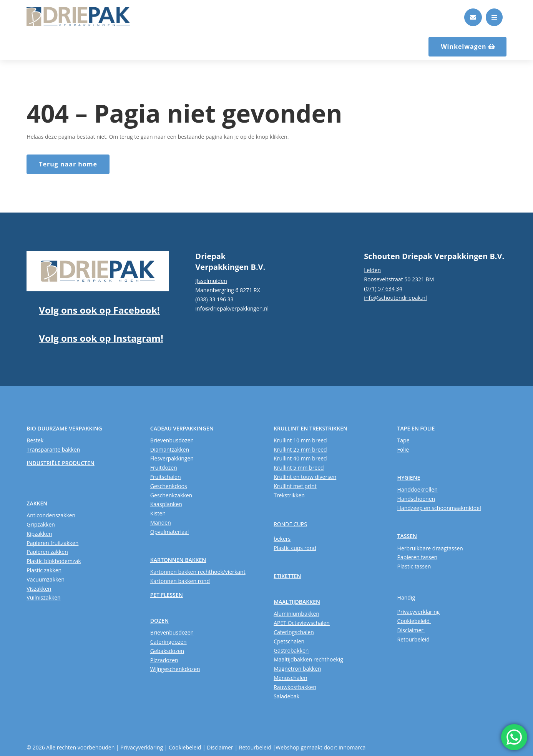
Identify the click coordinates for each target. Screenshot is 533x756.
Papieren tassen (418, 557)
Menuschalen (290, 678)
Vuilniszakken (43, 597)
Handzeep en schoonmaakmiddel (439, 508)
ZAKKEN (37, 503)
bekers (282, 539)
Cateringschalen (294, 632)
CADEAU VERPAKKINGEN (182, 428)
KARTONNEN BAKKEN (178, 560)
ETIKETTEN (287, 576)
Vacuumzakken (45, 579)
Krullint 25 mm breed (300, 449)
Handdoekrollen (418, 489)
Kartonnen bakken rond (180, 581)
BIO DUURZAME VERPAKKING (64, 428)
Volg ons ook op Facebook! (99, 310)
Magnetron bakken (297, 669)
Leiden (372, 270)
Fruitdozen (164, 468)
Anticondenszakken (51, 515)
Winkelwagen (464, 47)
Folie (403, 449)
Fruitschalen (166, 477)
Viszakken (39, 589)
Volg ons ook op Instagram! (101, 338)
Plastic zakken (44, 570)
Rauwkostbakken (295, 687)
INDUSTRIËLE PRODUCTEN (60, 463)
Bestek (35, 440)
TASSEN (407, 536)
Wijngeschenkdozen (175, 669)
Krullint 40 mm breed (300, 458)
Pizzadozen (164, 660)
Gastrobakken (291, 650)
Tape (403, 440)
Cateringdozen (169, 642)
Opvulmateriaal (170, 532)
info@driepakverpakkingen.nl (232, 308)
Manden (161, 523)
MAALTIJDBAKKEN (297, 602)
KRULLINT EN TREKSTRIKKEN (311, 428)
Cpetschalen (289, 641)
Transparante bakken (53, 449)
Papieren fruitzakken (52, 543)
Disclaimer (411, 630)
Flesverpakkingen (172, 458)
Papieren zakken (47, 552)
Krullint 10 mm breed (300, 440)
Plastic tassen (414, 566)
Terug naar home (68, 164)
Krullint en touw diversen (305, 477)
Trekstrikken (289, 495)
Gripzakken (41, 524)
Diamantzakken (170, 449)
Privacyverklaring (419, 612)
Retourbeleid (414, 639)
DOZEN (159, 621)
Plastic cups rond (295, 548)
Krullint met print (295, 486)
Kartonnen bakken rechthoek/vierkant (198, 572)
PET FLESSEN (167, 595)
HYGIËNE (409, 478)
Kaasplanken (166, 504)
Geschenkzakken (171, 495)
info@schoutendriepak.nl (395, 298)
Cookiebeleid (414, 621)
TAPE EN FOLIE (416, 428)
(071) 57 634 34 (383, 288)
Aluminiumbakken (296, 614)
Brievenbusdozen (172, 440)
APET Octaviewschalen (302, 623)
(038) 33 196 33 (214, 299)
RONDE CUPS (290, 524)
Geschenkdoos (169, 486)
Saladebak (286, 696)
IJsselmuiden (211, 281)
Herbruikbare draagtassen (430, 548)
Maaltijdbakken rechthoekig (308, 659)
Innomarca (352, 747)
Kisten (158, 513)
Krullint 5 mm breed (299, 468)
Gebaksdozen (167, 651)
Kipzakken (39, 534)
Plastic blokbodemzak (54, 561)
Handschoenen (416, 499)
